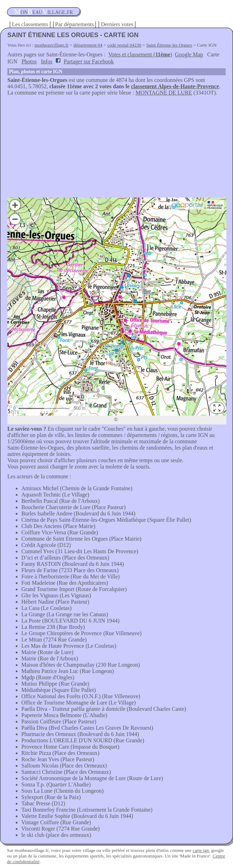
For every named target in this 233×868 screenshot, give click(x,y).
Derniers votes (117, 24)
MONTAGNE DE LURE (164, 93)
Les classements (30, 24)
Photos (29, 61)
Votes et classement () (140, 54)
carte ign (201, 850)
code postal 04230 (124, 45)
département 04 (88, 45)
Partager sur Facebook (89, 61)
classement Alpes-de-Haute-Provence (175, 86)
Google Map (189, 54)
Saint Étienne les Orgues (169, 45)
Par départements (75, 24)
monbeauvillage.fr (52, 45)
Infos (47, 61)
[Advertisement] (116, 148)
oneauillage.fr (44, 12)
